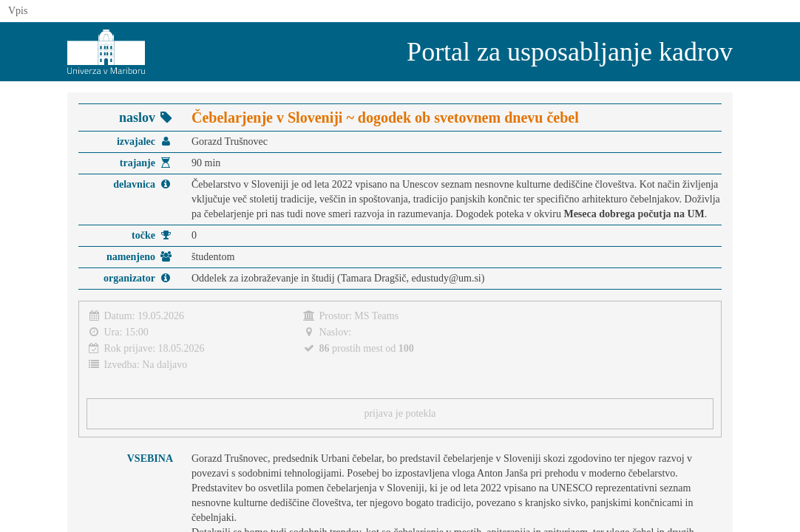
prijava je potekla (400, 413)
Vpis (18, 11)
